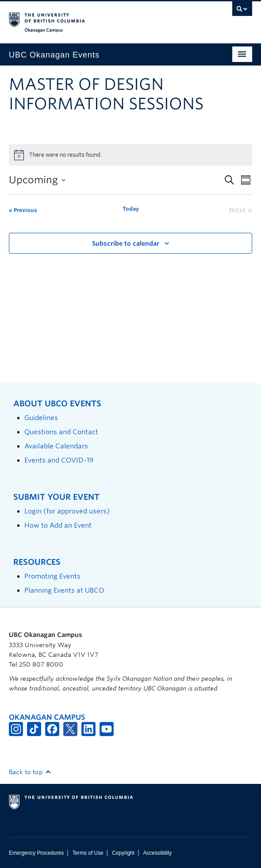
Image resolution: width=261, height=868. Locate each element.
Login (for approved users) (67, 511)
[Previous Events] (23, 210)
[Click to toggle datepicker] (37, 180)
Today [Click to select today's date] (131, 209)
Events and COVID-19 (59, 460)
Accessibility (157, 853)
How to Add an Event (58, 525)
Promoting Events (52, 576)
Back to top (30, 772)
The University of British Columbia (94, 18)
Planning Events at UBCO (64, 590)
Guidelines (41, 418)
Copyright (123, 853)
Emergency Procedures (36, 853)
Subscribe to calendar (126, 243)
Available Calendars (56, 446)
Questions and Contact (61, 432)
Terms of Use (88, 853)
